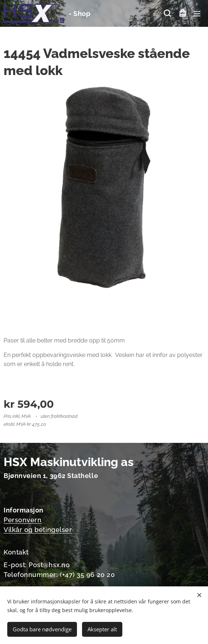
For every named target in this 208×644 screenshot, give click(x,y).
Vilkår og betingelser (38, 529)
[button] (167, 13)
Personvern (23, 520)
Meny (197, 14)
